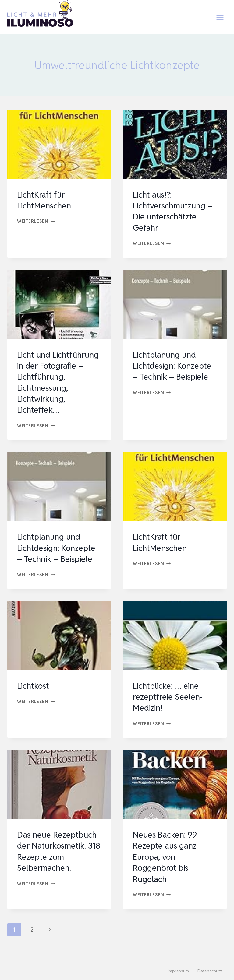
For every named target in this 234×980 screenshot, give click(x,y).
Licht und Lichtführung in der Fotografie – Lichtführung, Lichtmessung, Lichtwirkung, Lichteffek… (53, 388)
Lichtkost (34, 697)
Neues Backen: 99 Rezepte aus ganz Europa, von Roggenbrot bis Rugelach (167, 868)
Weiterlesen (36, 221)
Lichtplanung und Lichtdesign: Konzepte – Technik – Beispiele (174, 366)
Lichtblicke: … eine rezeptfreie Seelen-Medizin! (169, 708)
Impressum (178, 971)
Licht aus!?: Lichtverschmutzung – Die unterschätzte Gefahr (175, 211)
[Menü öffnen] (220, 17)
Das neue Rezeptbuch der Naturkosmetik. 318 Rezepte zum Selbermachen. (58, 862)
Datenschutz (210, 971)
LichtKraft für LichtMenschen (45, 200)
